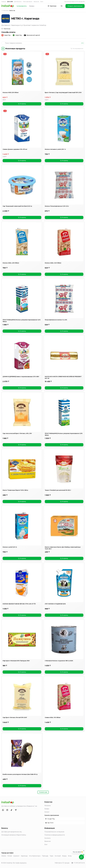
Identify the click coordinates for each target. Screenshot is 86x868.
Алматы (4, 856)
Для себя (10, 2)
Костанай (58, 856)
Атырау (64, 856)
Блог (42, 2)
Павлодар (45, 856)
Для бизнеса (18, 2)
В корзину (22, 104)
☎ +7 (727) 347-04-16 (78, 863)
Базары (32, 6)
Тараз (51, 856)
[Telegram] (16, 810)
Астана (10, 856)
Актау (70, 856)
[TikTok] (11, 810)
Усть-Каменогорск (35, 856)
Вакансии (36, 2)
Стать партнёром (28, 2)
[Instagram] (7, 810)
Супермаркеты (22, 6)
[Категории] (3, 49)
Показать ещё (43, 792)
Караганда (24, 856)
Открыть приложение (75, 6)
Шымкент (16, 856)
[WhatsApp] (3, 810)
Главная (4, 2)
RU (62, 6)
